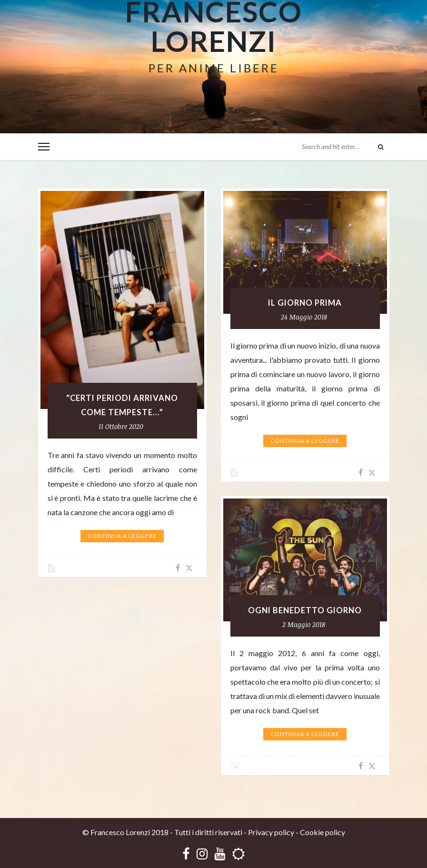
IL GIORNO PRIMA (305, 303)
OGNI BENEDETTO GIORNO (305, 610)
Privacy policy (271, 832)
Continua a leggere (122, 536)
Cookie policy (323, 832)
